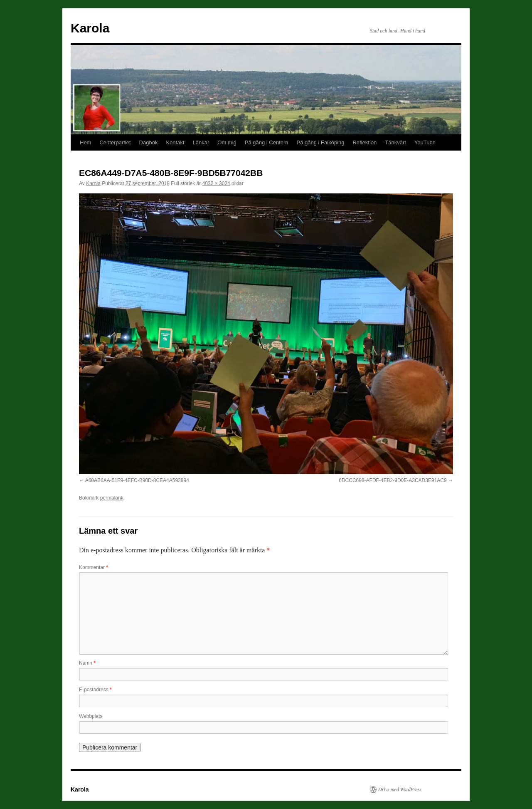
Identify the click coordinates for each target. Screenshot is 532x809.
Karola (90, 28)
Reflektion (365, 142)
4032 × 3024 (216, 183)
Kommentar (94, 567)
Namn (87, 663)
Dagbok (149, 142)
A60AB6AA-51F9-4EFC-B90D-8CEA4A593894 (137, 480)
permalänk (112, 498)
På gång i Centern (267, 142)
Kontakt (175, 142)
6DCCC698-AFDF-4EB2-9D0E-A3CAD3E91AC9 (393, 480)
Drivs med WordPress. (400, 789)
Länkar (201, 142)
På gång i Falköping (321, 142)
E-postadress (95, 690)
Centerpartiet (115, 142)
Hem (85, 142)
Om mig (227, 142)
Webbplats (91, 716)
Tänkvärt (395, 142)
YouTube (425, 142)
